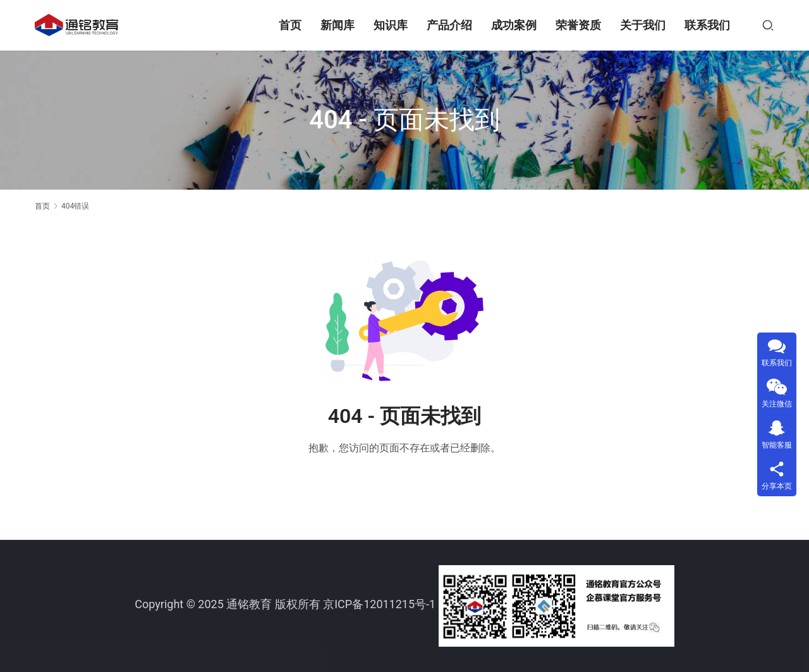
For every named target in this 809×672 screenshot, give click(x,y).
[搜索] (768, 25)
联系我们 (707, 25)
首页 (290, 25)
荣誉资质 (578, 25)
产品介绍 (449, 25)
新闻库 (338, 25)
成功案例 (514, 25)
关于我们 (643, 25)
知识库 (391, 25)
